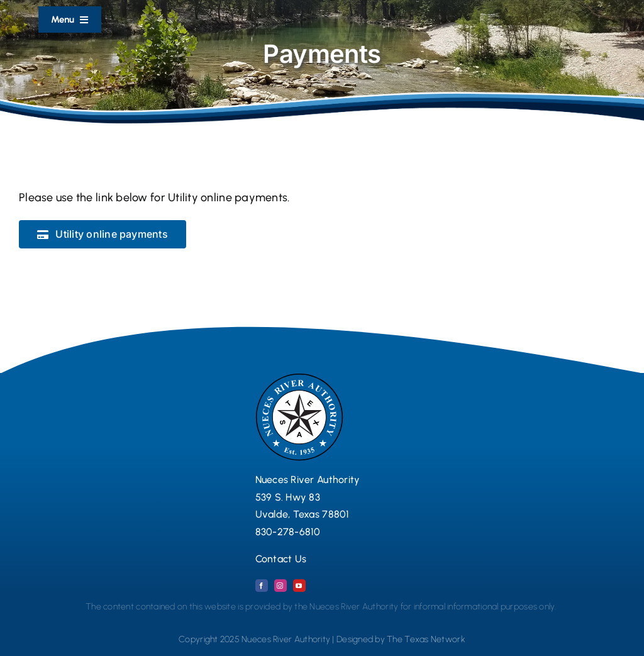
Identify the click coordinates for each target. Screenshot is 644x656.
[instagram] (280, 586)
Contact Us (281, 559)
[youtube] (299, 586)
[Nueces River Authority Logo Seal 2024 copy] (299, 379)
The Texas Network (426, 639)
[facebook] (262, 586)
